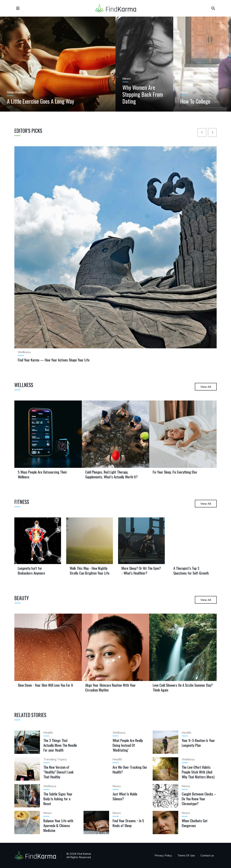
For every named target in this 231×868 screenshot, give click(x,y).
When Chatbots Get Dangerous (195, 823)
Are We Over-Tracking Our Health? (130, 769)
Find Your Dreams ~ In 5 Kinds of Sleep (128, 823)
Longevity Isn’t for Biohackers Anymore (31, 571)
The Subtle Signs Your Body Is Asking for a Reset (58, 799)
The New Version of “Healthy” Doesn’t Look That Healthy (58, 772)
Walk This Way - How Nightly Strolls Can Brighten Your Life (90, 571)
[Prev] (202, 132)
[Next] (212, 132)
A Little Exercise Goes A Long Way (40, 101)
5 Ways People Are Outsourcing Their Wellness (42, 474)
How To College (195, 101)
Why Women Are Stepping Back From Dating (143, 94)
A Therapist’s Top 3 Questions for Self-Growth (191, 571)
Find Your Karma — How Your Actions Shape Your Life (54, 360)
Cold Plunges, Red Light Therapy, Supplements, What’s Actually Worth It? (111, 474)
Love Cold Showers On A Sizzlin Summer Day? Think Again (183, 687)
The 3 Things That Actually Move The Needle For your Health (60, 745)
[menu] (18, 8)
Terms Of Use (186, 855)
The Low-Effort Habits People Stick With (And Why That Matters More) (198, 772)
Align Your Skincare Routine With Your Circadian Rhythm (110, 687)
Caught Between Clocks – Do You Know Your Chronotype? (199, 799)
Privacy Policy (163, 855)
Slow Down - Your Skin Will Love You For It (45, 685)
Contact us (207, 855)
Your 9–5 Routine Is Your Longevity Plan (198, 743)
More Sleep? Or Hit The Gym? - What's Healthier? (141, 571)
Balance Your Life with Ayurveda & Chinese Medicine (58, 825)
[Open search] (213, 8)
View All (206, 387)
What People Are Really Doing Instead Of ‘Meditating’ (128, 745)
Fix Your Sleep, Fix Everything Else (175, 472)
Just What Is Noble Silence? (125, 796)
